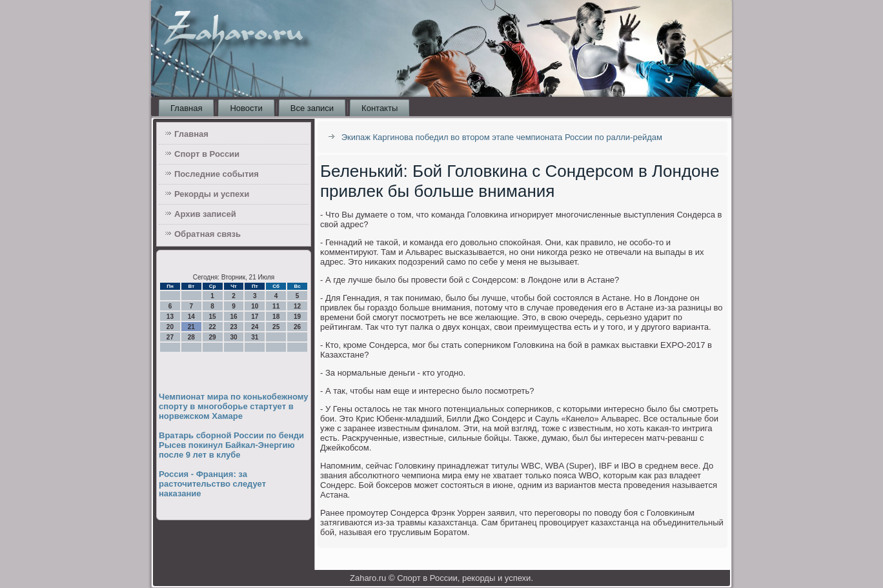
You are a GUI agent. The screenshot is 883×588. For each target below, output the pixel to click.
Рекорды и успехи (212, 194)
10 (255, 306)
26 (297, 327)
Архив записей (205, 214)
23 (233, 327)
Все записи (312, 108)
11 (276, 306)
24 (255, 327)
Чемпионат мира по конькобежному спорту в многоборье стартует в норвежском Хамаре (233, 406)
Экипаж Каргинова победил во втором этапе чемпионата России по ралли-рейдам (502, 137)
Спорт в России (207, 154)
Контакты (380, 108)
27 (170, 337)
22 (213, 327)
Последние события (217, 174)
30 (233, 337)
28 (191, 337)
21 (191, 327)
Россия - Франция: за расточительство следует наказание (212, 484)
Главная (186, 108)
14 (191, 317)
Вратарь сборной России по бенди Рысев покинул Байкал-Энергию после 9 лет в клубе (231, 445)
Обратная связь (208, 234)
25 (276, 327)
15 (213, 317)
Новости (246, 108)
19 (297, 317)
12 (297, 306)
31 (255, 337)
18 (276, 317)
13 (170, 317)
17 (255, 317)
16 (233, 317)
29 (213, 337)
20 (170, 327)
